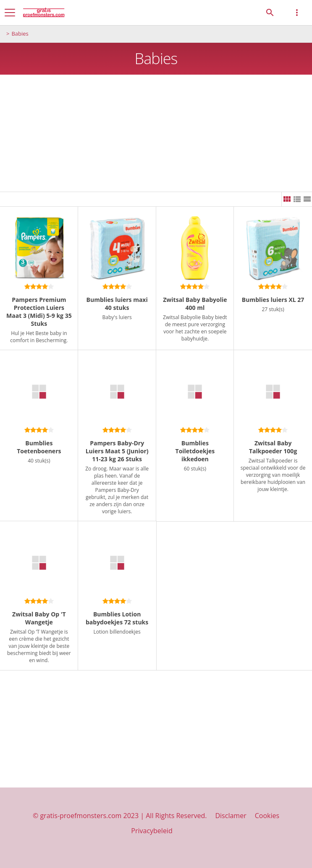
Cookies (267, 816)
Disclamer (231, 816)
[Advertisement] (156, 133)
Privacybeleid (152, 831)
